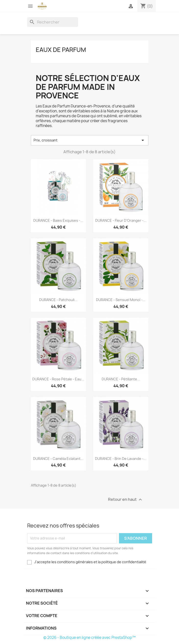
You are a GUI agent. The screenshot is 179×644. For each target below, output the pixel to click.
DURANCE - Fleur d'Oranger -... (121, 220)
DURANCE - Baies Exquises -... (58, 220)
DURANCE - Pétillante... (121, 379)
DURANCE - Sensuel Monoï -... (121, 300)
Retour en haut (126, 499)
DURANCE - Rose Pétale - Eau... (58, 379)
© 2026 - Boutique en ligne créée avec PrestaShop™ (89, 638)
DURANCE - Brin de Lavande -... (121, 459)
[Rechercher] (53, 22)
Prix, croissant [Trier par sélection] (90, 140)
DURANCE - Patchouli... (58, 300)
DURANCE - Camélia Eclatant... (58, 459)
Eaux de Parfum (61, 50)
